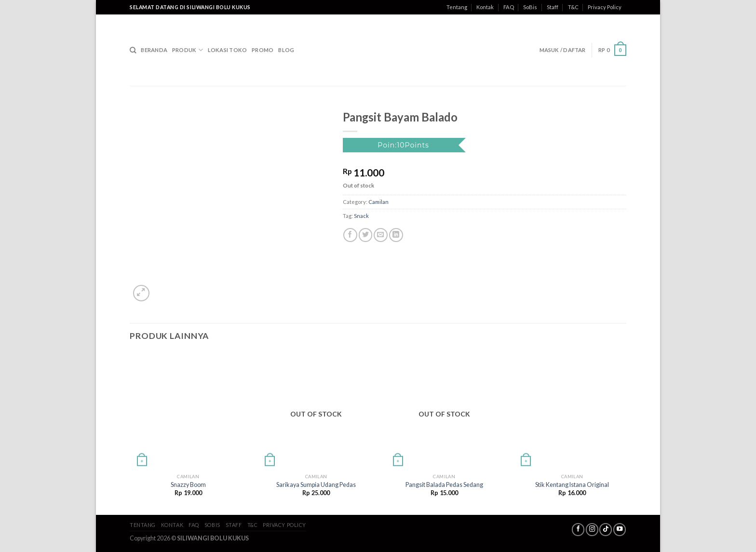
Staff (553, 7)
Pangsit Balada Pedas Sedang (444, 485)
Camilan (378, 202)
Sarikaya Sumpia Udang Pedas (316, 485)
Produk (188, 50)
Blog (286, 50)
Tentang (457, 7)
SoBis (530, 7)
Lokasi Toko (227, 50)
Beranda (154, 50)
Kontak (485, 7)
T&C (573, 7)
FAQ (509, 7)
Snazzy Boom (188, 485)
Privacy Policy (605, 7)
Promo (263, 50)
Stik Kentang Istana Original (572, 485)
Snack (361, 216)
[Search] (133, 50)
